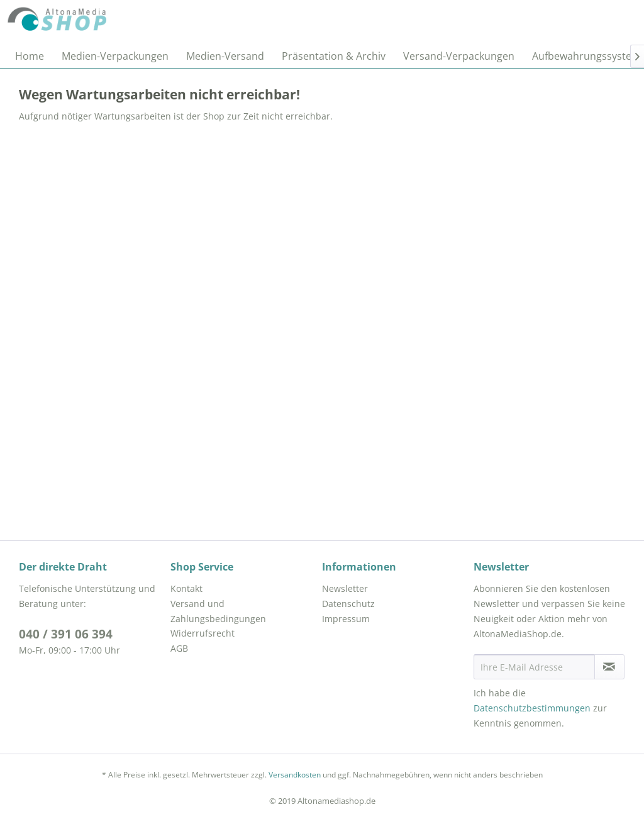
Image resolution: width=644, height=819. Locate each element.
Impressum (346, 619)
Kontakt (186, 588)
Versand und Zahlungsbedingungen (218, 611)
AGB (179, 648)
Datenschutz (348, 604)
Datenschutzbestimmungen (532, 708)
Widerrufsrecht (203, 633)
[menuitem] (30, 56)
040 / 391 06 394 (66, 634)
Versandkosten (295, 775)
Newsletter (345, 588)
